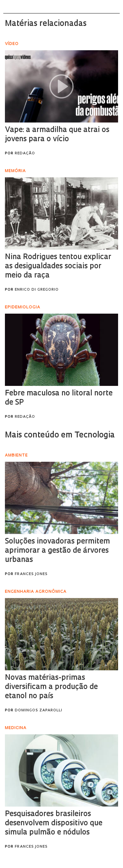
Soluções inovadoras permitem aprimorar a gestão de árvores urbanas (57, 551)
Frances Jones (31, 574)
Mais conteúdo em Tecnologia (60, 435)
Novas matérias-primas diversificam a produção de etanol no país (51, 687)
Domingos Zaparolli (39, 711)
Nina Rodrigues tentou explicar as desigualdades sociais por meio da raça (58, 267)
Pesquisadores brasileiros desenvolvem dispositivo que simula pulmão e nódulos (54, 823)
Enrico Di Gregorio (37, 290)
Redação (25, 154)
